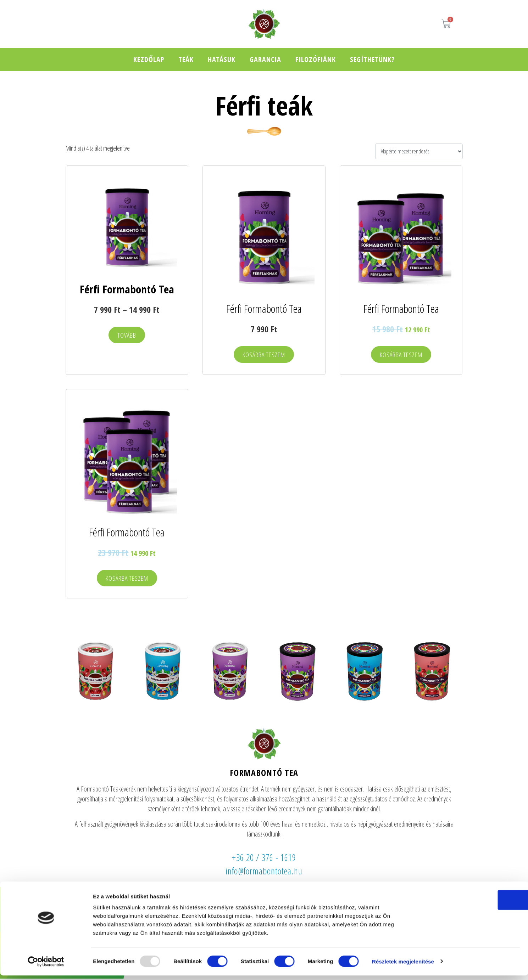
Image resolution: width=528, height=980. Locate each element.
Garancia (265, 59)
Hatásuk (222, 59)
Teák (186, 59)
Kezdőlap (149, 59)
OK (469, 904)
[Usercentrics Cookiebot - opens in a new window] (46, 966)
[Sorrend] (419, 151)
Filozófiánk (316, 59)
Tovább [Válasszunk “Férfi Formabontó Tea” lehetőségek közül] (127, 336)
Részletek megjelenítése (403, 966)
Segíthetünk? (372, 59)
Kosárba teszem (264, 355)
